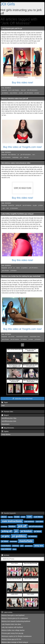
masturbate (15, 157)
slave (14, 549)
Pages (5, 402)
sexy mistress (14, 93)
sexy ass (23, 90)
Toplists (5, 431)
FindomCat (11, 205)
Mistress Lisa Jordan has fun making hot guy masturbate (21, 276)
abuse (18, 268)
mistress (16, 546)
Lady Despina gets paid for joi (12, 28)
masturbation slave (35, 337)
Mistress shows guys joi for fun (11, 639)
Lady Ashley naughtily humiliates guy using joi (17, 214)
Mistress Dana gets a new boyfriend (13, 615)
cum (34, 155)
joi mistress (5, 93)
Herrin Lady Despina (14, 90)
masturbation (6, 546)
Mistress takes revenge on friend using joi (15, 642)
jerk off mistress (29, 93)
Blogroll (5, 415)
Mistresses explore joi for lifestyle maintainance (17, 636)
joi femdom (14, 271)
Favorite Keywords (9, 513)
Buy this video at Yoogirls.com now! (22, 147)
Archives (5, 555)
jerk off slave (5, 271)
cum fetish (38, 517)
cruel (23, 517)
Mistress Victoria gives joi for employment (15, 618)
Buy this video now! (22, 82)
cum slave (39, 522)
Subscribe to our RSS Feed (22, 399)
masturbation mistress (22, 337)
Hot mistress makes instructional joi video (16, 163)
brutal (17, 517)
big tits (10, 517)
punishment (29, 546)
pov (21, 157)
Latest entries (7, 612)
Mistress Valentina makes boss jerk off (15, 99)
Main (3, 405)
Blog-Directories (8, 428)
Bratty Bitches (6, 434)
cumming (4, 527)
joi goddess (24, 268)
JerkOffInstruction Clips (9, 418)
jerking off (18, 205)
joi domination (14, 208)
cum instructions (12, 521)
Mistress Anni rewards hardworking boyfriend (16, 621)
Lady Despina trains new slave (11, 624)
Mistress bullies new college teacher (13, 630)
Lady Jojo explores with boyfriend (12, 627)
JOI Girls (8, 4)
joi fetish (41, 205)
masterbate (13, 541)
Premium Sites (7, 412)
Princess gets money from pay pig (12, 633)
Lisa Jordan (11, 337)
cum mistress (29, 522)
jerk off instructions (32, 90)
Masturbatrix (5, 424)
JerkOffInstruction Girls (9, 421)
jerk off (10, 268)
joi (18, 155)
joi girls (21, 93)
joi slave (37, 93)
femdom (12, 526)
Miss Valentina (12, 155)
